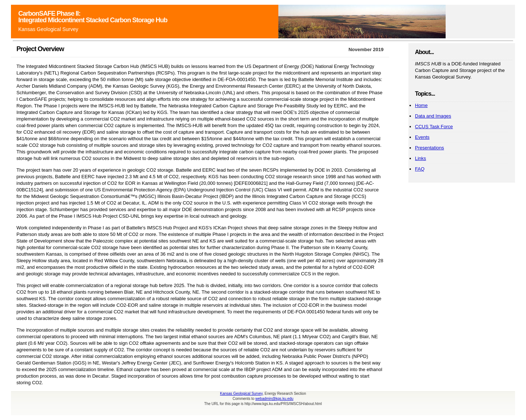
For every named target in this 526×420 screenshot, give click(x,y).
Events (422, 137)
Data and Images (433, 116)
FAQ (420, 169)
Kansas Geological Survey (48, 29)
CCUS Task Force (434, 127)
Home (421, 105)
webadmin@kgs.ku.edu (274, 399)
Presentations (430, 148)
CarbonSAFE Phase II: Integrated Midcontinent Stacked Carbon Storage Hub (93, 17)
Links (420, 158)
